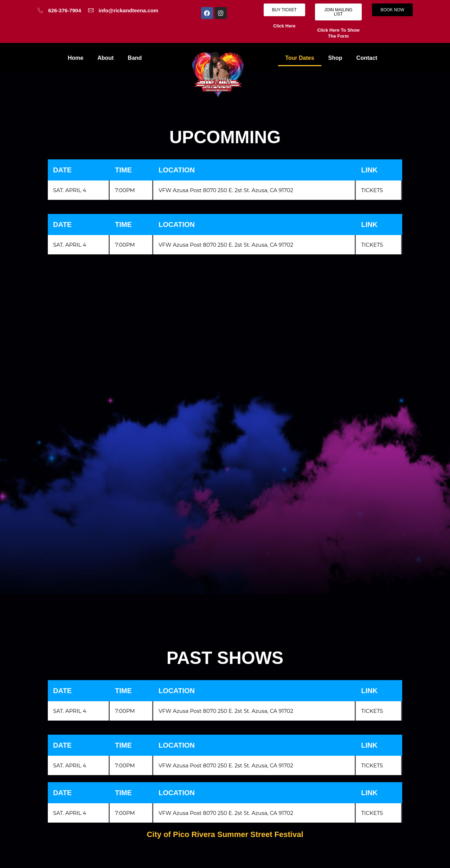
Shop (335, 58)
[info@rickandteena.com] (91, 10)
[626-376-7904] (40, 10)
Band (135, 58)
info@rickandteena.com (129, 10)
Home (76, 58)
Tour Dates (300, 58)
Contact (367, 58)
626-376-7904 (65, 10)
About (105, 58)
